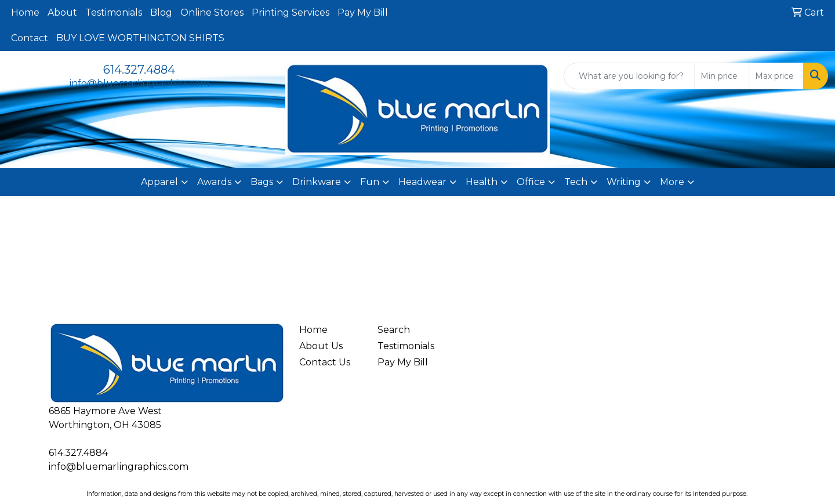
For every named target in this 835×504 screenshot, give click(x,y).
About (62, 12)
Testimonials (114, 12)
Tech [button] (576, 182)
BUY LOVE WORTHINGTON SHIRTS (140, 38)
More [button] (672, 182)
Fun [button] (370, 182)
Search (394, 330)
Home (25, 12)
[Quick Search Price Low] (722, 76)
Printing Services (291, 12)
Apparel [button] (159, 182)
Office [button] (531, 182)
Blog (161, 12)
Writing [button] (624, 182)
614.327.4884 (139, 70)
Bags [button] (262, 182)
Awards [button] (214, 182)
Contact (30, 38)
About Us (321, 346)
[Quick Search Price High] (776, 76)
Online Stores (212, 12)
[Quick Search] (629, 76)
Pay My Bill (363, 12)
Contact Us (325, 362)
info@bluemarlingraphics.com (139, 83)
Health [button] (482, 182)
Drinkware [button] (317, 182)
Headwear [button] (422, 182)
